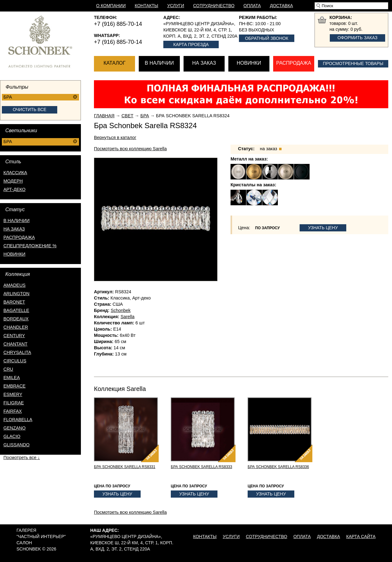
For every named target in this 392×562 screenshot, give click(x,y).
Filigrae (14, 403)
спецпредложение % (30, 246)
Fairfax (13, 411)
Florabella (18, 420)
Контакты (147, 6)
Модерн (13, 181)
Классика (15, 173)
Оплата (252, 6)
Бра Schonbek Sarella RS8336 (278, 467)
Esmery (13, 394)
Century (14, 336)
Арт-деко (14, 189)
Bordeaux (16, 319)
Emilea (12, 378)
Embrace (14, 386)
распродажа (19, 237)
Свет (127, 116)
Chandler (16, 327)
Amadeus (14, 285)
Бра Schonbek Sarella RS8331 (125, 467)
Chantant (15, 344)
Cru (8, 369)
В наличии (159, 63)
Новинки (249, 63)
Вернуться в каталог (115, 137)
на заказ (14, 229)
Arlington (16, 294)
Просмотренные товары (353, 63)
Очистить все (30, 109)
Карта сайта (361, 536)
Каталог (115, 63)
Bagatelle (16, 310)
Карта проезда (191, 44)
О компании (111, 6)
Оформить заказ (358, 38)
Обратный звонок (266, 38)
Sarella (127, 317)
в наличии (16, 221)
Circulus (15, 361)
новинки (14, 254)
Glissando (16, 445)
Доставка (281, 6)
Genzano (14, 428)
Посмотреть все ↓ (22, 457)
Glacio (12, 436)
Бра (145, 116)
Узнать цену (323, 228)
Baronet (14, 302)
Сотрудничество (214, 6)
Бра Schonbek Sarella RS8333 (201, 467)
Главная (104, 116)
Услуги (176, 6)
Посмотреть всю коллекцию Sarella (130, 149)
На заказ (204, 63)
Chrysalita (17, 352)
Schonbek (121, 310)
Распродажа (294, 63)
